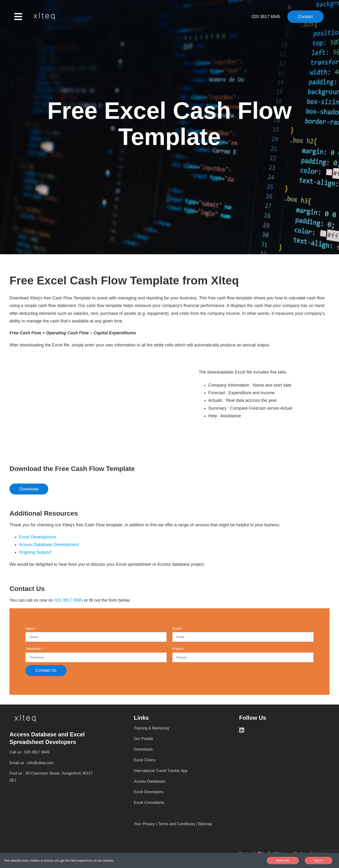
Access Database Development (49, 545)
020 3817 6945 (266, 17)
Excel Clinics (145, 760)
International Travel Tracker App (161, 771)
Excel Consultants (149, 803)
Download (29, 489)
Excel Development (37, 537)
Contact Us (46, 670)
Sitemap (205, 824)
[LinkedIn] (245, 730)
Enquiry (178, 649)
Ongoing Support (36, 552)
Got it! (318, 861)
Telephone (34, 649)
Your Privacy (144, 824)
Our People (143, 739)
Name (30, 628)
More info (283, 861)
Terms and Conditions (177, 824)
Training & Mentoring (151, 728)
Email (177, 628)
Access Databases (150, 781)
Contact (305, 17)
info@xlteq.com (41, 763)
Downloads (143, 749)
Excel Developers (149, 792)
